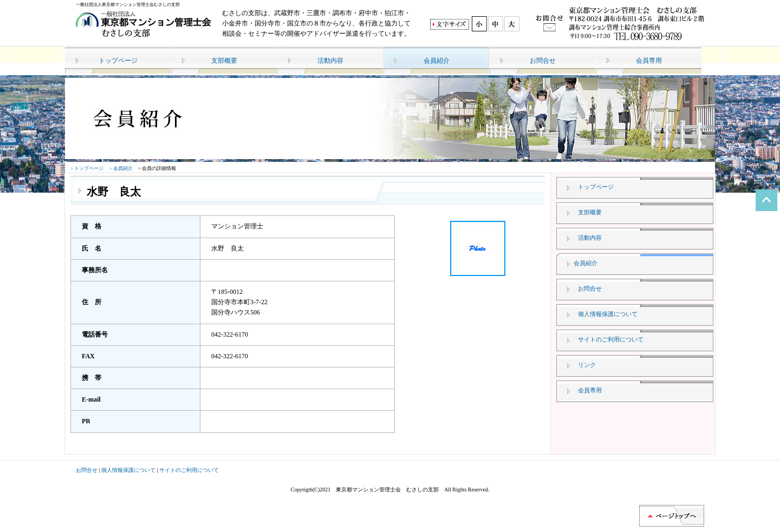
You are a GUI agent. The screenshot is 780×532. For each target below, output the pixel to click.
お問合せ (543, 61)
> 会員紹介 (121, 168)
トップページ (118, 61)
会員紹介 (437, 61)
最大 (512, 24)
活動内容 (330, 61)
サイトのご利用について (611, 339)
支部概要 (224, 61)
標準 (479, 24)
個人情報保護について (608, 314)
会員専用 (649, 61)
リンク (587, 365)
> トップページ (87, 168)
